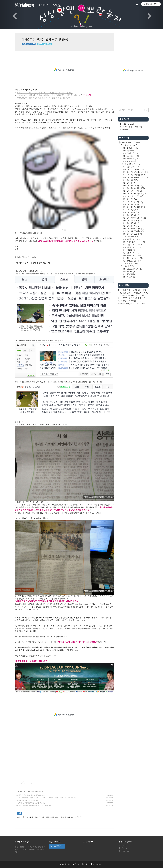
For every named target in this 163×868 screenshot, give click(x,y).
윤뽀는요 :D (127, 129)
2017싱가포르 (135, 196)
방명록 (56, 5)
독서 (132, 304)
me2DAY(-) (134, 261)
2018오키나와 (135, 204)
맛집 (129, 290)
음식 (124, 290)
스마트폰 (133, 156)
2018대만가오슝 (136, 207)
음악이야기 (133, 253)
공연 (131, 151)
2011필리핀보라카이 (137, 169)
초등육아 (124, 301)
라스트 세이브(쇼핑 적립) (133, 127)
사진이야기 (134, 247)
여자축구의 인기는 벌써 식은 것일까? (45, 40)
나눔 (119, 293)
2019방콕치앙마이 (137, 218)
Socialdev (81, 864)
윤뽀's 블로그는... (130, 124)
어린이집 (121, 304)
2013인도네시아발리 (137, 177)
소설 (119, 290)
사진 (124, 293)
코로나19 (135, 293)
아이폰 (141, 298)
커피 (137, 295)
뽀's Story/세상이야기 (29, 44)
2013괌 (132, 180)
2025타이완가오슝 (136, 229)
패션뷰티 (133, 159)
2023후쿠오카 (134, 221)
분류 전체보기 (131, 142)
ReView (131, 145)
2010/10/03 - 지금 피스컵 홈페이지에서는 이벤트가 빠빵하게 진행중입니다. (47, 95)
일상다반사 (130, 295)
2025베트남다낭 (135, 231)
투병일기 (121, 295)
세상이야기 (27, 791)
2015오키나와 (135, 186)
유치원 (134, 290)
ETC (131, 161)
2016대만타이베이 (137, 194)
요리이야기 (133, 250)
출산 (119, 298)
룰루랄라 (133, 167)
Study (129, 266)
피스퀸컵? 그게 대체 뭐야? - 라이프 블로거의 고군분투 (32, 806)
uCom (131, 272)
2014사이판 (134, 183)
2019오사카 (134, 215)
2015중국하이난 (136, 188)
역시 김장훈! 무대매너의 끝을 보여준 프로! (29, 795)
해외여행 (132, 301)
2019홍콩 (133, 212)
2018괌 (132, 210)
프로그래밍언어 (135, 269)
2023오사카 (133, 223)
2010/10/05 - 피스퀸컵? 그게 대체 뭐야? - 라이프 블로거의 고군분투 (45, 98)
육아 (128, 304)
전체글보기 (44, 5)
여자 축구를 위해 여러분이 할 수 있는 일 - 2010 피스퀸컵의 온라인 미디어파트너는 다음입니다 (44, 798)
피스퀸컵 (52, 642)
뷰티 (137, 304)
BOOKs (133, 148)
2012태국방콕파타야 (137, 172)
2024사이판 (133, 226)
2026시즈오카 (134, 234)
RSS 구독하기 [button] (57, 846)
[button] (12, 15)
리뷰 (139, 301)
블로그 (125, 298)
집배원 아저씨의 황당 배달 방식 (25, 800)
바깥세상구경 (132, 164)
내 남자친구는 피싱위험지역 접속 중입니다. (29, 803)
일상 (135, 298)
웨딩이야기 (133, 239)
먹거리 (132, 153)
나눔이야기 (134, 256)
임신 (140, 290)
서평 (142, 295)
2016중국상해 (134, 191)
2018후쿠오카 (135, 202)
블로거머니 (131, 264)
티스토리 (144, 293)
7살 (146, 298)
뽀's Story (19, 791)
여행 (144, 290)
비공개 (131, 277)
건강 (129, 293)
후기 (130, 298)
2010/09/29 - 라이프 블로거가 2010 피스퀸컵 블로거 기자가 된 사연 (45, 93)
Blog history (135, 258)
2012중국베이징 (136, 175)
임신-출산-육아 (136, 242)
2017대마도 (134, 199)
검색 (145, 110)
